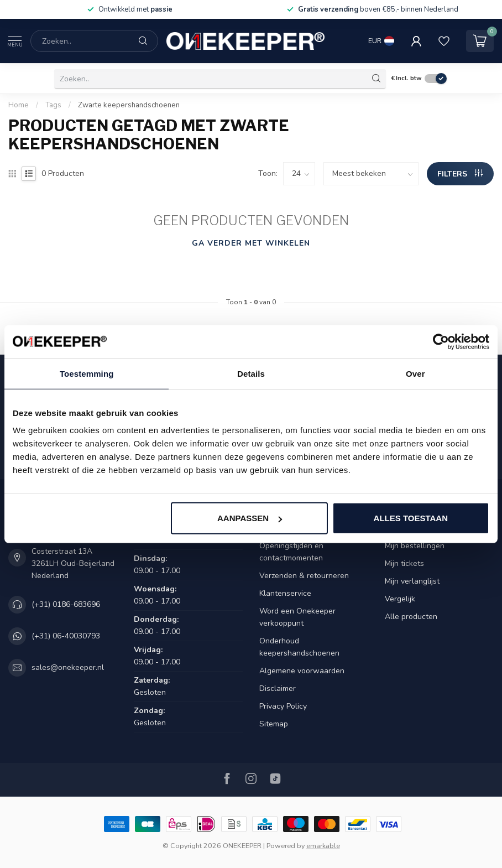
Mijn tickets (404, 563)
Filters (460, 174)
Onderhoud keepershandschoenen (299, 647)
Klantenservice (285, 593)
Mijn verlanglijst (412, 581)
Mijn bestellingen (415, 546)
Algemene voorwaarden (302, 671)
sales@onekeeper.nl (68, 667)
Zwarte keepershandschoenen (129, 105)
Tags (53, 105)
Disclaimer (278, 688)
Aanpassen (250, 518)
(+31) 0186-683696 (66, 604)
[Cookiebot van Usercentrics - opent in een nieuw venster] (441, 341)
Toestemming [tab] (87, 373)
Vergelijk (400, 599)
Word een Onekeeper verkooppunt (297, 617)
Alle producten (411, 617)
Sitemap (274, 724)
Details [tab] (251, 373)
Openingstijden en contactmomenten (291, 552)
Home (19, 105)
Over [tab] (415, 373)
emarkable (323, 846)
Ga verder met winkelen (251, 243)
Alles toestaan (411, 518)
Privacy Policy (283, 706)
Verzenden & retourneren (304, 576)
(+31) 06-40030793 (66, 636)
